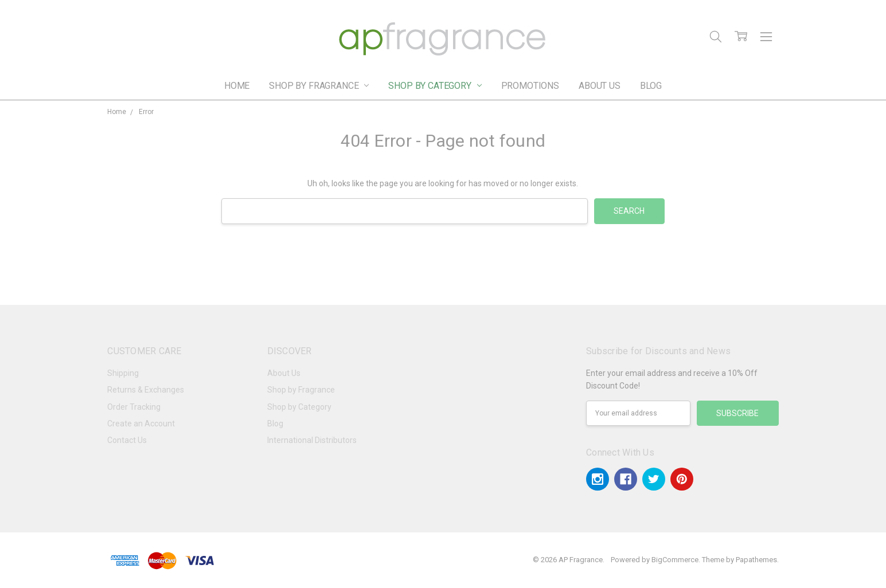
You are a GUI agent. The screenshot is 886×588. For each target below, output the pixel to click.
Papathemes (756, 560)
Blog (651, 86)
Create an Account (141, 424)
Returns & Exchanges (146, 390)
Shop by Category (435, 86)
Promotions (530, 86)
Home (237, 86)
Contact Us (127, 440)
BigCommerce (675, 560)
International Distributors (312, 440)
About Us (600, 86)
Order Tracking (134, 407)
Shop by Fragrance (319, 86)
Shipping (123, 373)
